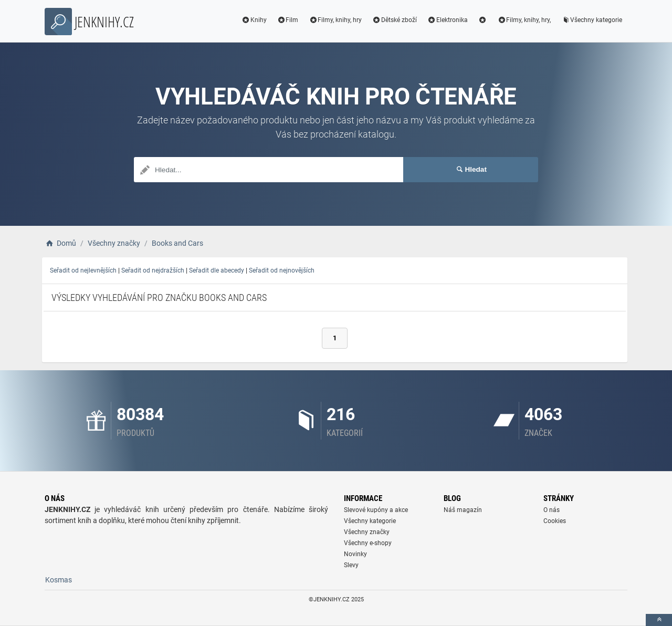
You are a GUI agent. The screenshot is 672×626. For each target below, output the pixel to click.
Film (288, 20)
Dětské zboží (395, 20)
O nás (552, 510)
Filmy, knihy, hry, (524, 20)
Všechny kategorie (592, 20)
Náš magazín (463, 510)
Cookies (555, 521)
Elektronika (448, 20)
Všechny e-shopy (368, 543)
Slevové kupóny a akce (376, 510)
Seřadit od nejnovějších (282, 270)
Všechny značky (367, 532)
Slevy (351, 565)
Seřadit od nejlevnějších (83, 270)
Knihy (254, 20)
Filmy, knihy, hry (335, 20)
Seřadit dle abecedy (217, 270)
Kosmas (59, 580)
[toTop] (659, 620)
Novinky (355, 554)
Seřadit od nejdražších (153, 270)
